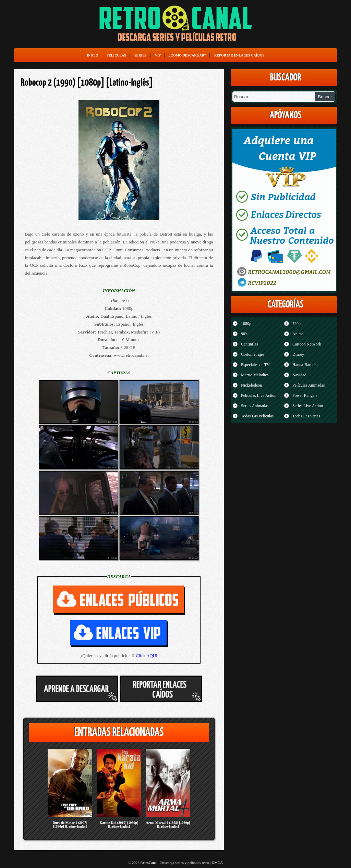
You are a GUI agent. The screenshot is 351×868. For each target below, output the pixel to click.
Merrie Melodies (255, 375)
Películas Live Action (259, 395)
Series (141, 55)
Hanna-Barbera (305, 365)
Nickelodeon (251, 385)
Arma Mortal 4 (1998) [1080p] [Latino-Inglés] (168, 825)
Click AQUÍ (147, 656)
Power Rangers (305, 395)
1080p (246, 324)
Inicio (93, 55)
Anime (298, 334)
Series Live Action (308, 406)
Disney (298, 354)
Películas (116, 55)
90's (244, 334)
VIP (158, 55)
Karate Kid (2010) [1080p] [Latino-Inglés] (119, 825)
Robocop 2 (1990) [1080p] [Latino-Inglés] (87, 83)
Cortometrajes (253, 354)
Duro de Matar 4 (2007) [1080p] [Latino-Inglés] (70, 825)
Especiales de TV (255, 365)
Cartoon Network (307, 344)
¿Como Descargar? (187, 55)
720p (296, 324)
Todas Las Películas (257, 416)
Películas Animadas (308, 385)
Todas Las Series (306, 416)
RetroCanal (149, 863)
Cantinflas (249, 344)
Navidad (299, 375)
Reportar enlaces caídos (239, 55)
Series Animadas (255, 406)
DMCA (217, 863)
